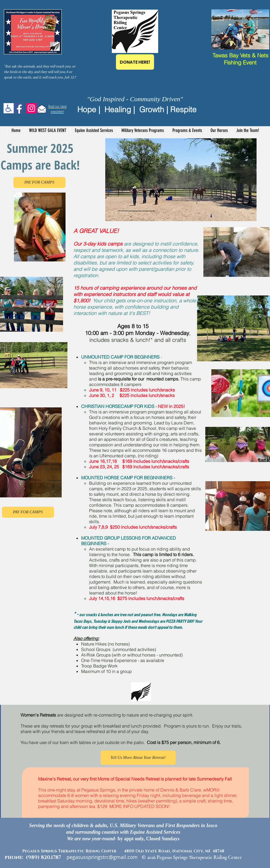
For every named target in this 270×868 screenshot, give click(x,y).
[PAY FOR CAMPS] (39, 182)
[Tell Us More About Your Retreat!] (138, 758)
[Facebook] (18, 108)
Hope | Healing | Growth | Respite (137, 109)
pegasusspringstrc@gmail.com (102, 857)
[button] (94, 130)
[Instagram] (31, 108)
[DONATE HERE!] (135, 62)
